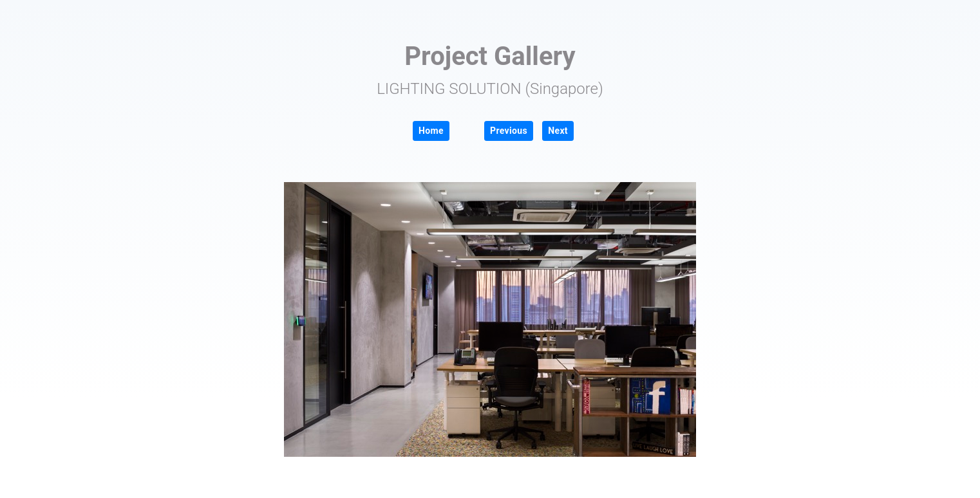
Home (431, 131)
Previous (509, 131)
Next (558, 131)
